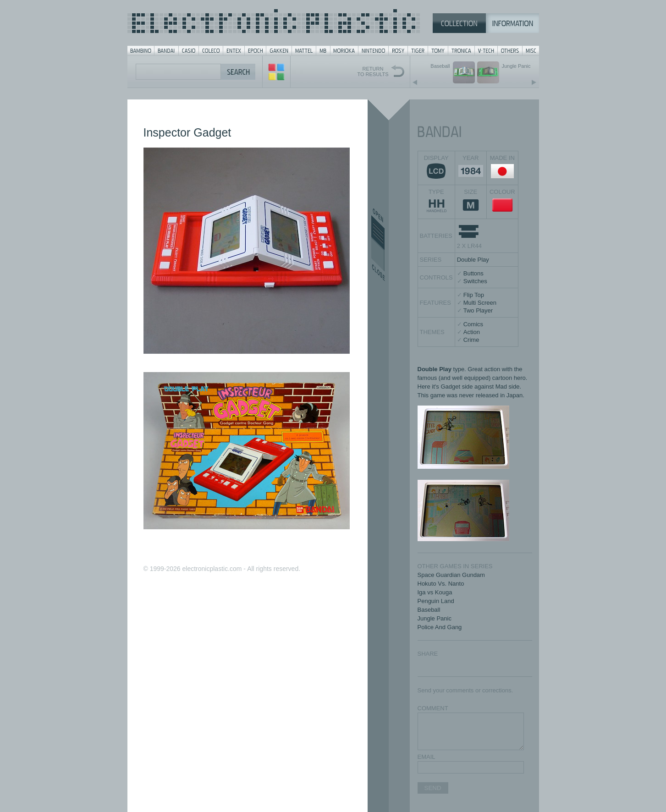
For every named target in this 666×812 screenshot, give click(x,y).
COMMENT (433, 708)
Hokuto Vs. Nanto (441, 584)
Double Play (473, 260)
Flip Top (474, 295)
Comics (473, 324)
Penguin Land (436, 601)
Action (472, 332)
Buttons (473, 273)
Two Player (478, 310)
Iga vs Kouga (435, 592)
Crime (471, 340)
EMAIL (427, 757)
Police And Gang (440, 627)
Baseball (429, 610)
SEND (433, 788)
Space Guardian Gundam (451, 575)
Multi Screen (480, 303)
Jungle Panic (435, 618)
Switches (475, 281)
